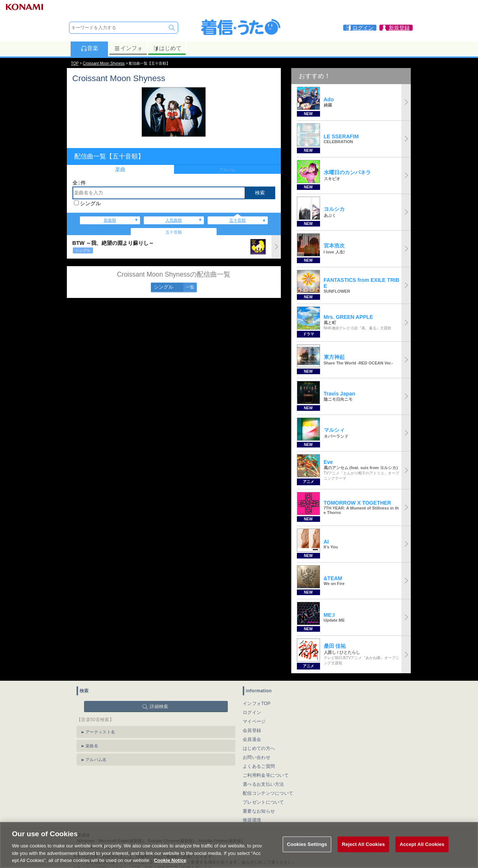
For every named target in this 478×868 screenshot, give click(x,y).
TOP (75, 63)
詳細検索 (159, 707)
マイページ (254, 721)
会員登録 (252, 730)
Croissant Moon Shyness (104, 63)
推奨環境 (252, 820)
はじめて (167, 48)
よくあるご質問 (259, 766)
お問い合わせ (257, 757)
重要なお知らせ (259, 811)
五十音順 (238, 220)
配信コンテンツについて (268, 793)
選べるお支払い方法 (263, 784)
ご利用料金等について (266, 775)
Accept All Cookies (422, 844)
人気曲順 (174, 220)
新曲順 (110, 220)
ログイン (252, 712)
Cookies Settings (307, 844)
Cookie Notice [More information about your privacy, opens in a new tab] (170, 860)
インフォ (128, 48)
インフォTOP (257, 704)
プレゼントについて (263, 802)
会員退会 (252, 739)
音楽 (89, 48)
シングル (90, 203)
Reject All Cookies (363, 844)
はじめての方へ (259, 748)
